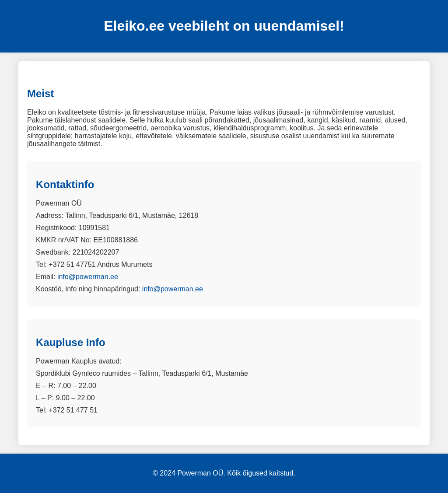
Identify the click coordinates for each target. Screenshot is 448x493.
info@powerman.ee (88, 277)
